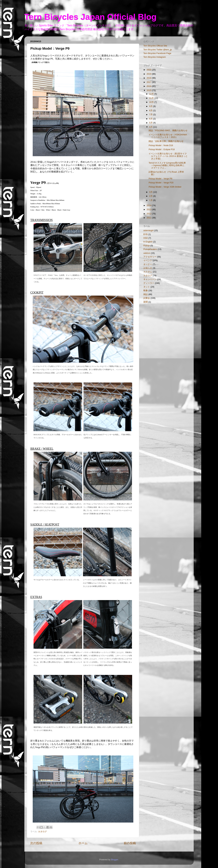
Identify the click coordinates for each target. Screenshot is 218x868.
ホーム (83, 843)
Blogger (115, 860)
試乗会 (147, 298)
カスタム (148, 272)
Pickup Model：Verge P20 (161, 183)
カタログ (42, 832)
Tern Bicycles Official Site (155, 46)
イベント (148, 261)
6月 (151, 119)
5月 (151, 123)
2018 (149, 78)
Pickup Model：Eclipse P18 (162, 149)
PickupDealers (150, 249)
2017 (149, 82)
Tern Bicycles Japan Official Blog (90, 17)
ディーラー (149, 283)
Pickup (147, 246)
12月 (152, 94)
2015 (149, 90)
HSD (146, 238)
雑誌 (146, 294)
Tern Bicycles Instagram (155, 57)
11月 (152, 98)
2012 (149, 214)
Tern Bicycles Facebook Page (157, 53)
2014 (149, 206)
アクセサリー (150, 257)
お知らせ (148, 268)
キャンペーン (150, 279)
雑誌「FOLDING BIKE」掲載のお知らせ (168, 131)
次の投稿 (36, 843)
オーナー (148, 264)
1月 (151, 200)
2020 (149, 70)
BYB (145, 234)
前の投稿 (130, 843)
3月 (151, 192)
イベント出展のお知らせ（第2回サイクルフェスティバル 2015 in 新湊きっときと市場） (168, 156)
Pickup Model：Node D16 (161, 145)
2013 (149, 210)
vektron (147, 253)
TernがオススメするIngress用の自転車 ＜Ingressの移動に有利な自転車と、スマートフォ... (167, 165)
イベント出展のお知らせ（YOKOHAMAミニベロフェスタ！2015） (168, 136)
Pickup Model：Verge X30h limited (165, 187)
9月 (151, 106)
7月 (151, 115)
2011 (149, 218)
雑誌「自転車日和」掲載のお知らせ (166, 141)
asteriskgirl (148, 231)
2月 (151, 196)
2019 (149, 74)
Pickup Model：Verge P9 (160, 179)
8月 (151, 111)
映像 (146, 291)
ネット (147, 287)
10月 (152, 102)
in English (148, 242)
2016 (149, 86)
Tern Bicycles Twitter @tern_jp (158, 50)
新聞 (146, 302)
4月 (151, 127)
